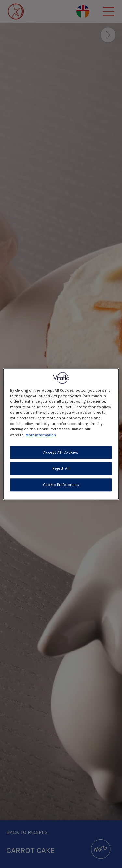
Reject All (61, 469)
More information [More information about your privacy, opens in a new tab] (41, 435)
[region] (61, 434)
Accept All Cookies (61, 452)
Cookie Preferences (61, 485)
